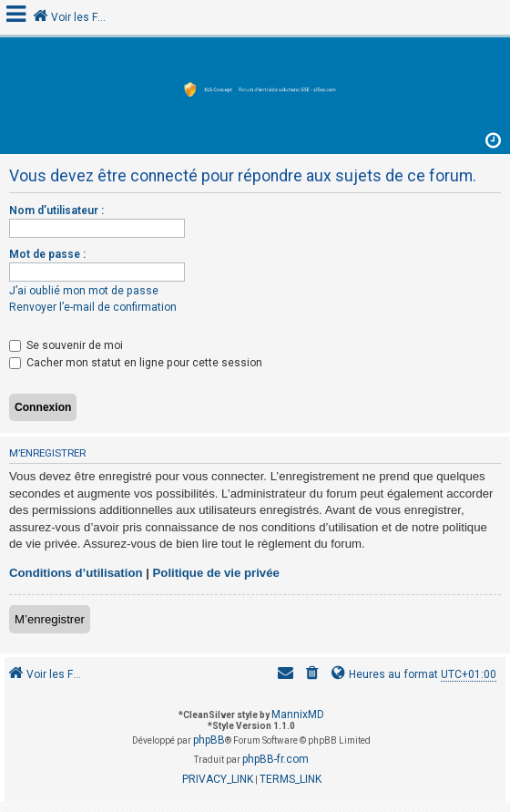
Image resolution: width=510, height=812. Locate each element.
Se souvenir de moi (66, 345)
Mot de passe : (47, 254)
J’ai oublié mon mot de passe (84, 291)
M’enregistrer (50, 619)
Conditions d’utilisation (76, 573)
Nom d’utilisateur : (56, 211)
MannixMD (298, 714)
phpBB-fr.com (275, 759)
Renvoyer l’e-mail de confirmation (93, 307)
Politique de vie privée (216, 573)
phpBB (209, 740)
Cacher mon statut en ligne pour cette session (136, 363)
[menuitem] (312, 675)
